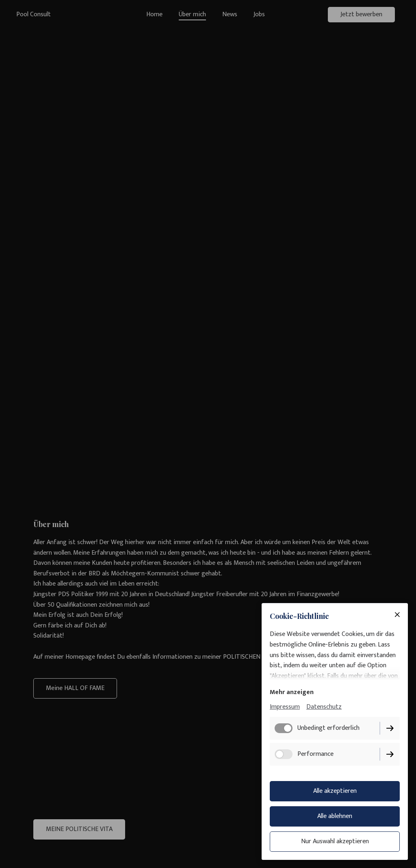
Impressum (285, 707)
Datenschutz (324, 707)
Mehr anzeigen (292, 692)
